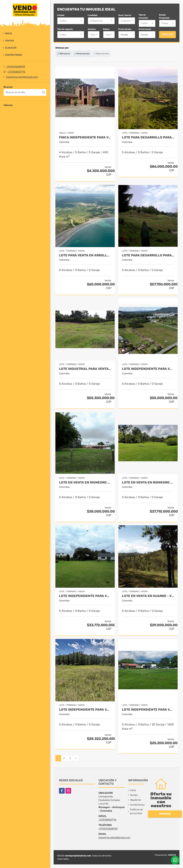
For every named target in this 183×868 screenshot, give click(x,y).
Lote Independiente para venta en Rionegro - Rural (85, 596)
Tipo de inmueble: (144, 16)
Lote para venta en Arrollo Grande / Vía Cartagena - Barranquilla (85, 255)
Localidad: (93, 15)
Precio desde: (125, 29)
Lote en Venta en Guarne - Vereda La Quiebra (148, 596)
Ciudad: (61, 15)
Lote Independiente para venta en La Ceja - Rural (148, 369)
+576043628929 (16, 67)
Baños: (106, 29)
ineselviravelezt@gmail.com (22, 77)
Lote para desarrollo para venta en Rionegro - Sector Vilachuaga (148, 137)
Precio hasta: (145, 29)
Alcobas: (92, 29)
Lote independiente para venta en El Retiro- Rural (85, 710)
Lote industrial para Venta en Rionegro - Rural (85, 369)
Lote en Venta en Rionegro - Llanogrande (85, 483)
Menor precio (82, 54)
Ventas (9, 41)
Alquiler (11, 48)
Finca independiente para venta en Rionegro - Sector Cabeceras (85, 137)
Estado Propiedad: (164, 16)
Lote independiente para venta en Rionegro (148, 710)
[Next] (76, 758)
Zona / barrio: (125, 15)
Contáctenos (13, 55)
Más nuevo (64, 54)
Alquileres (135, 800)
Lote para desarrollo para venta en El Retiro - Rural (148, 255)
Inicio (8, 33)
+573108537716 (16, 72)
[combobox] (71, 21)
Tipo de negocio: (65, 29)
